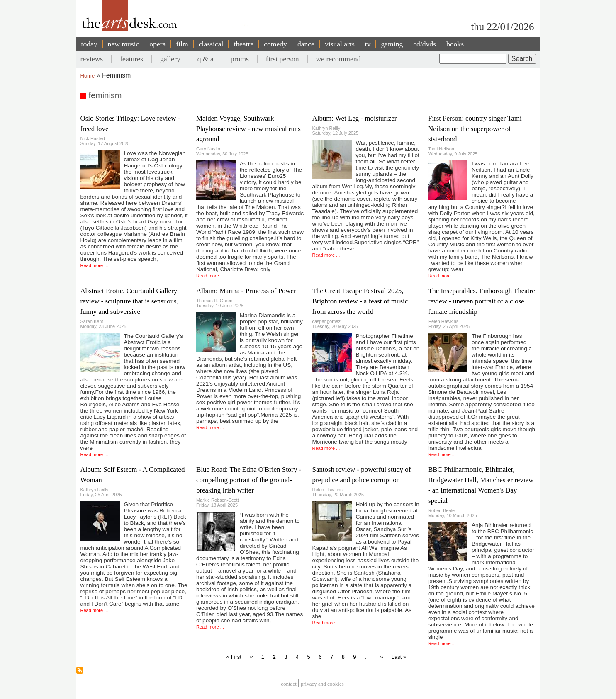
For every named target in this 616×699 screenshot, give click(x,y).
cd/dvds (425, 44)
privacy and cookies (322, 684)
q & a (206, 59)
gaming (392, 44)
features (131, 59)
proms (240, 59)
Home (88, 76)
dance (306, 44)
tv (368, 44)
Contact (289, 684)
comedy (275, 44)
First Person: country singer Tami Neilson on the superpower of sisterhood (475, 129)
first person (282, 59)
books (455, 44)
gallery (170, 59)
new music (124, 44)
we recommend (338, 59)
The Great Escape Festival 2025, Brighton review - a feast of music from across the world (360, 301)
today (89, 44)
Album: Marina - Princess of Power (246, 291)
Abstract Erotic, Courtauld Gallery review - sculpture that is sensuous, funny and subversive (129, 301)
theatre (243, 44)
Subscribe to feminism (80, 670)
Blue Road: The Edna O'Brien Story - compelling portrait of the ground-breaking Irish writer (249, 480)
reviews (92, 59)
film (182, 44)
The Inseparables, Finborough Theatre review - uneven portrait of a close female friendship (482, 301)
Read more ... (94, 265)
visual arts (340, 44)
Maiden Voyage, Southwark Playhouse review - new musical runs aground (248, 129)
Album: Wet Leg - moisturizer (355, 118)
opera (157, 44)
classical (211, 44)
